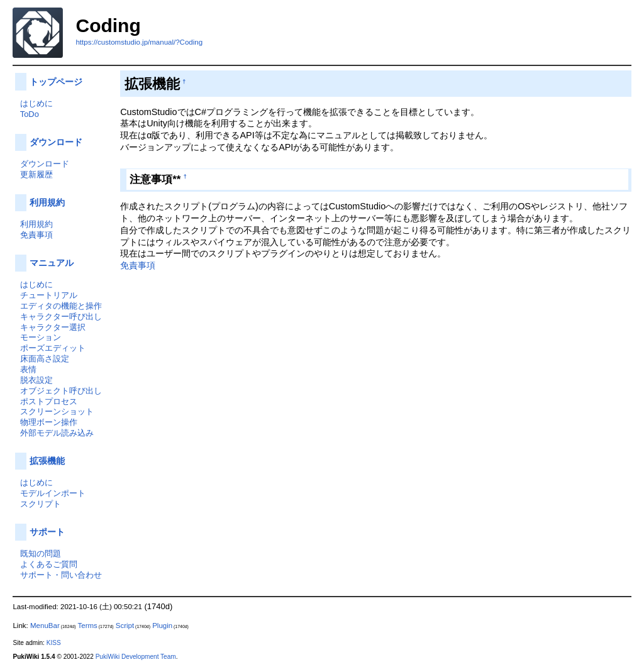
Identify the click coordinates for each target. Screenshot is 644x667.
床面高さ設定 (45, 359)
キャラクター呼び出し (61, 317)
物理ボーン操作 (49, 422)
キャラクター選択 (53, 327)
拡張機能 (47, 461)
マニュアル (52, 263)
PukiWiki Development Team (136, 657)
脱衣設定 (36, 380)
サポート (47, 532)
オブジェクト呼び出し (61, 391)
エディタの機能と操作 (61, 306)
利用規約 (47, 202)
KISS (54, 643)
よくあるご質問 (49, 564)
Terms (87, 626)
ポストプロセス (49, 401)
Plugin (162, 626)
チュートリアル (49, 295)
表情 (28, 369)
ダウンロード (56, 142)
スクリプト (41, 504)
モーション (41, 337)
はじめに (36, 103)
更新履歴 (36, 174)
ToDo (30, 114)
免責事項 (138, 265)
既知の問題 (41, 554)
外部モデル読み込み (57, 433)
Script (125, 626)
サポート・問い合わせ (61, 575)
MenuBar (45, 626)
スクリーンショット (57, 411)
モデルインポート (53, 493)
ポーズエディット (53, 348)
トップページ (56, 82)
